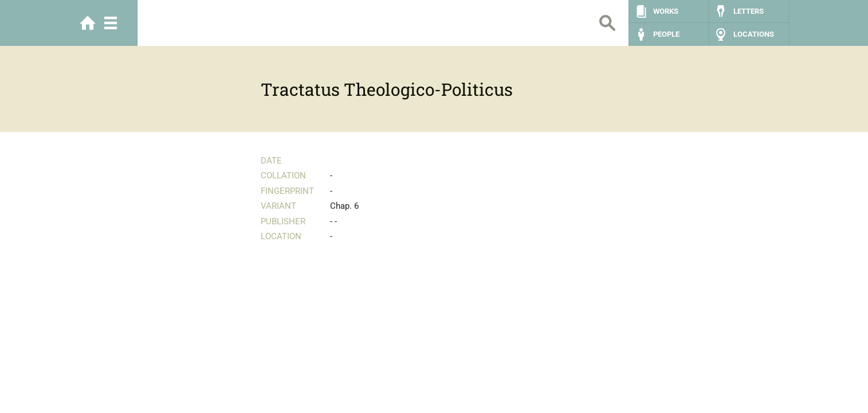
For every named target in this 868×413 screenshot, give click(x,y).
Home (88, 23)
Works (666, 11)
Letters (749, 11)
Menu (111, 23)
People (666, 34)
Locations (754, 34)
